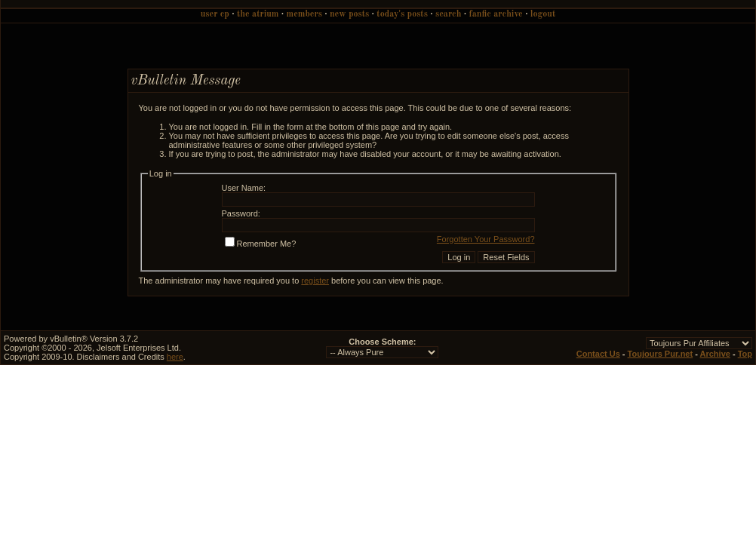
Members (304, 14)
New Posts (349, 14)
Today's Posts (402, 14)
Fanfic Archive (496, 14)
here (175, 357)
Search (448, 14)
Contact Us (598, 354)
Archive (715, 354)
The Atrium (258, 14)
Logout (543, 14)
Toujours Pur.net (661, 354)
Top (745, 354)
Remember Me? (261, 244)
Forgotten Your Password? (486, 239)
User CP (215, 14)
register (315, 281)
